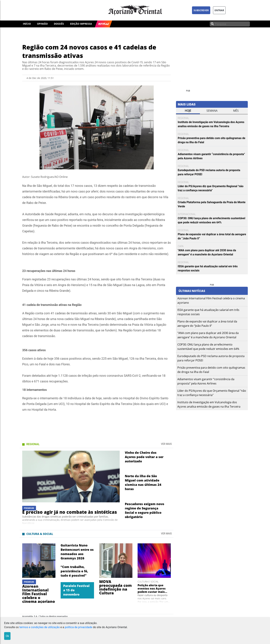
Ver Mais (166, 444)
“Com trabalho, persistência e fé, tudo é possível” (74, 571)
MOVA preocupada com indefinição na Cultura (115, 587)
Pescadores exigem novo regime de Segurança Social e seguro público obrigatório (144, 510)
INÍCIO (27, 24)
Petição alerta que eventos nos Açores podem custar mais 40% (152, 589)
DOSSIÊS (59, 24)
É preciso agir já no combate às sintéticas (70, 512)
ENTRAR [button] (219, 10)
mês (236, 111)
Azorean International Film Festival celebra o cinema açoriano (39, 594)
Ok (7, 636)
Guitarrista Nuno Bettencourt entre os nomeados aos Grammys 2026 (77, 552)
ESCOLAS (104, 24)
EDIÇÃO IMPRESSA (81, 24)
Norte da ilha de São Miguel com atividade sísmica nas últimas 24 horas (143, 482)
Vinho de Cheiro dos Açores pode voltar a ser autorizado (144, 457)
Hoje (188, 111)
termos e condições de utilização (39, 627)
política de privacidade (79, 627)
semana (212, 111)
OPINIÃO (42, 24)
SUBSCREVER (201, 10)
